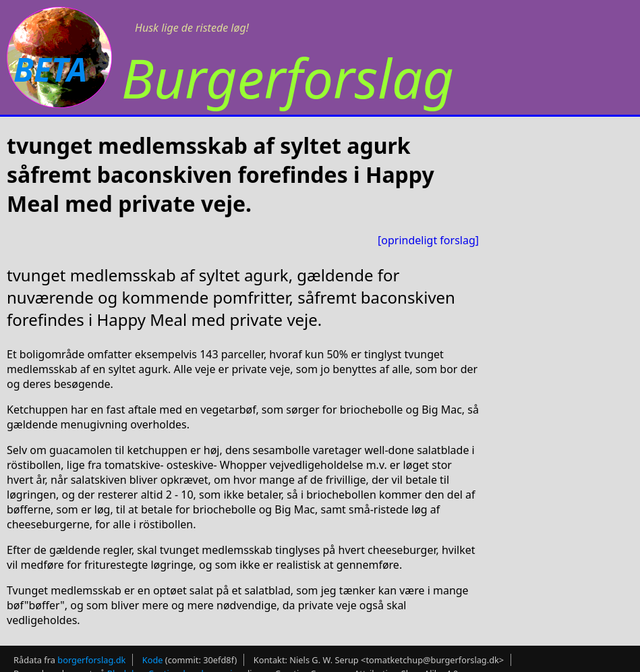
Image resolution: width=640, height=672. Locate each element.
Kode (153, 660)
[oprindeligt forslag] (428, 240)
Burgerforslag (288, 77)
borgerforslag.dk (91, 660)
